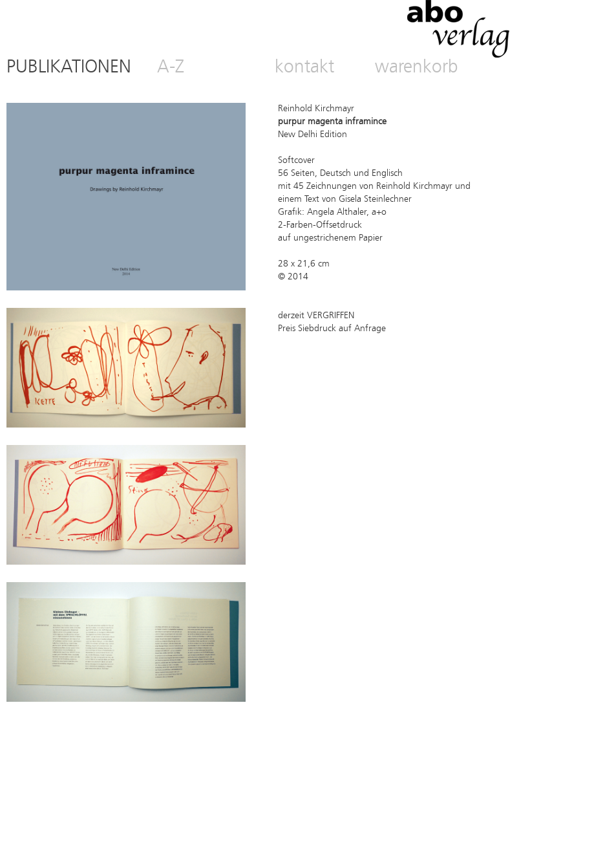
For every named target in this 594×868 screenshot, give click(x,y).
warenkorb (417, 68)
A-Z (171, 68)
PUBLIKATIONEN (69, 68)
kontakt (304, 68)
